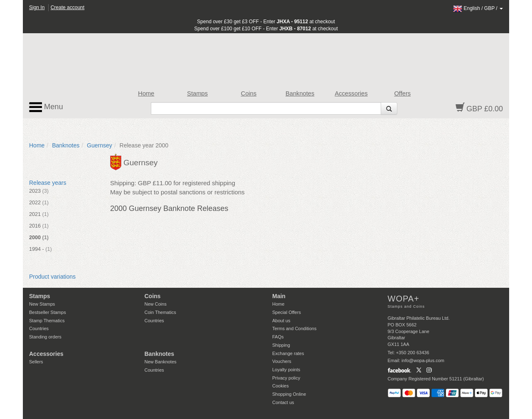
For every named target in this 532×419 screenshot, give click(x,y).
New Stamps (42, 304)
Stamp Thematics (47, 321)
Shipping (281, 345)
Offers (402, 93)
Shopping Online (289, 394)
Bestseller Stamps (48, 312)
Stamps (197, 93)
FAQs (278, 337)
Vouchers (282, 361)
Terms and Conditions (294, 328)
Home (146, 93)
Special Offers (287, 312)
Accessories (351, 93)
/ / (478, 8)
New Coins (156, 304)
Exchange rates (288, 353)
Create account (68, 7)
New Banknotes (161, 362)
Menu (46, 107)
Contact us (283, 402)
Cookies (281, 386)
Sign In (37, 7)
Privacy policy (286, 378)
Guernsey (100, 145)
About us (281, 321)
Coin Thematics (160, 312)
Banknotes (300, 93)
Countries (39, 328)
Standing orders (45, 337)
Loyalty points (286, 370)
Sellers (36, 362)
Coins (249, 93)
